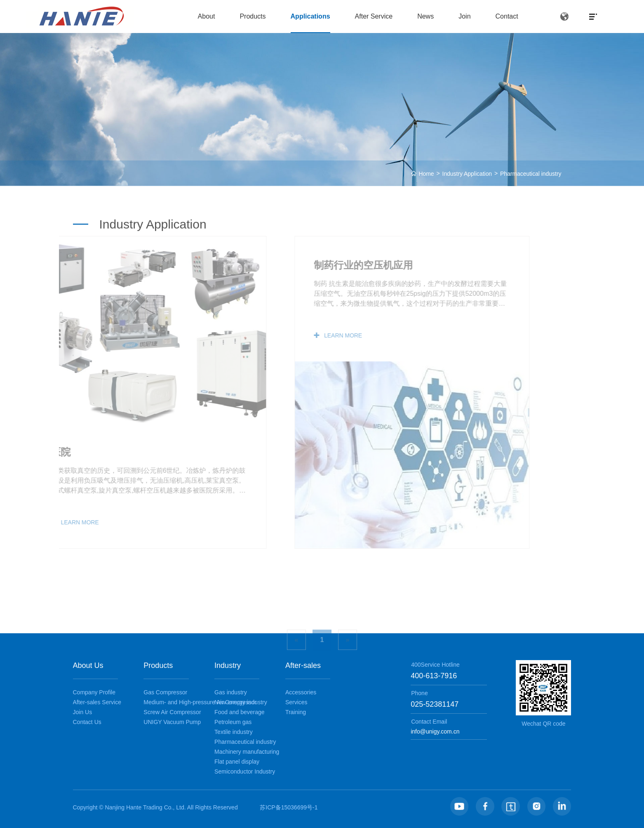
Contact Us (87, 722)
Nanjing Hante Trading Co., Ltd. (146, 807)
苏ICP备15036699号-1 (289, 807)
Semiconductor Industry (245, 771)
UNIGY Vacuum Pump (172, 722)
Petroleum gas (233, 722)
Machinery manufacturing (247, 752)
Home (425, 174)
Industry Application (467, 174)
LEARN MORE (304, 335)
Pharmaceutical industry (530, 174)
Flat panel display (237, 762)
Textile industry (234, 732)
